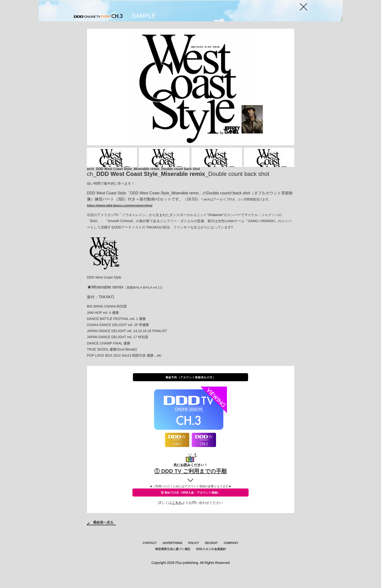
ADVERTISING (173, 555)
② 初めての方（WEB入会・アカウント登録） (190, 506)
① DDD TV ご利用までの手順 (191, 484)
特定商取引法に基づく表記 (173, 561)
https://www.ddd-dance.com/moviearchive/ (120, 219)
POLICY (194, 555)
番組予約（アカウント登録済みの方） (190, 391)
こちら (177, 515)
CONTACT (150, 555)
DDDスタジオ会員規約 (211, 561)
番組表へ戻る (103, 535)
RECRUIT (211, 555)
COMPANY (231, 555)
